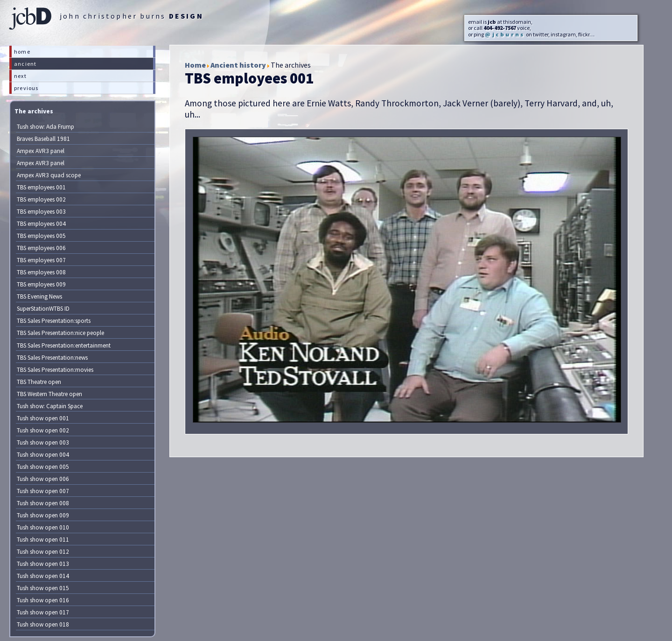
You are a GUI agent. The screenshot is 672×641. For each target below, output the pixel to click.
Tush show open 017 (43, 612)
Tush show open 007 (43, 491)
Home (195, 65)
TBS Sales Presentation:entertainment (64, 345)
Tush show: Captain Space (50, 406)
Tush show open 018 (43, 624)
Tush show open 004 (43, 455)
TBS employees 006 (41, 248)
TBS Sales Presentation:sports (54, 321)
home (22, 52)
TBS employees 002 (41, 199)
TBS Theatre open (39, 382)
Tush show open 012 (43, 552)
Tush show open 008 (43, 503)
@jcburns (505, 34)
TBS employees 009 (41, 284)
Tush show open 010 (43, 527)
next (20, 76)
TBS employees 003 (41, 212)
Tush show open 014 (43, 576)
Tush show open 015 (43, 588)
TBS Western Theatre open (49, 394)
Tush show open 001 (43, 418)
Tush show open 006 (43, 479)
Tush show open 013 (43, 564)
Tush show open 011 (43, 540)
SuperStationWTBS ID (43, 309)
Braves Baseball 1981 (43, 139)
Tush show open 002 (43, 430)
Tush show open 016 (43, 600)
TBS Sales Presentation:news (52, 358)
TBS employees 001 (41, 187)
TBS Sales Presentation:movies (55, 370)
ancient (25, 64)
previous (26, 88)
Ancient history (238, 65)
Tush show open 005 (43, 467)
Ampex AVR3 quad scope (49, 175)
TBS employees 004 (41, 224)
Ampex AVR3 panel (41, 151)
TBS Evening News (39, 296)
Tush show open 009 (43, 515)
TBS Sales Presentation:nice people (60, 333)
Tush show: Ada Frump (45, 127)
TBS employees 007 (41, 260)
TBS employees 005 (41, 236)
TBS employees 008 (41, 272)
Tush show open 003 (43, 442)
